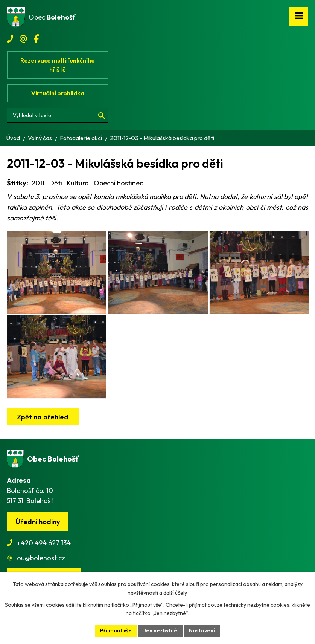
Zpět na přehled (43, 417)
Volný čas (40, 138)
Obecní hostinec (118, 183)
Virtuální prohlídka (58, 93)
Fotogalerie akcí (81, 138)
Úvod (13, 138)
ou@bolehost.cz (41, 558)
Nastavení (202, 630)
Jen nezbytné (160, 630)
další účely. (176, 593)
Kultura (78, 183)
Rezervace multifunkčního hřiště (58, 65)
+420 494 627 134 (44, 543)
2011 (38, 183)
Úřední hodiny (38, 522)
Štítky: (17, 183)
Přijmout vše (116, 630)
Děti (56, 183)
